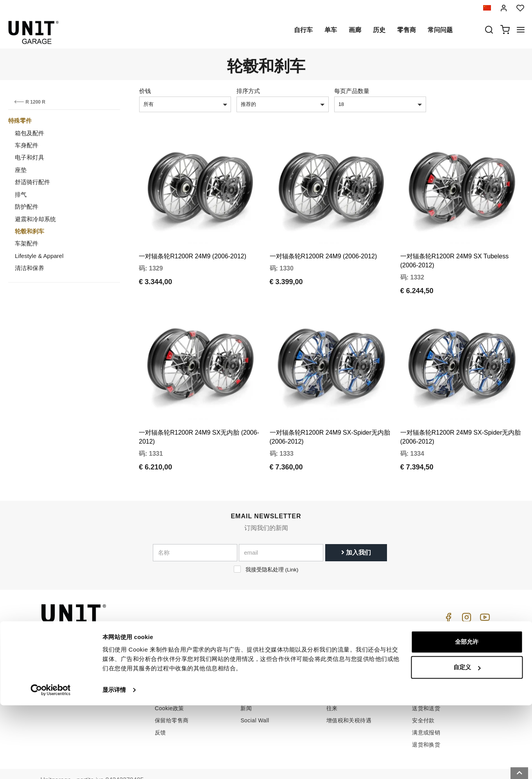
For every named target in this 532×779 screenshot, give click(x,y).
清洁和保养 (30, 268)
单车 (331, 30)
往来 (332, 687)
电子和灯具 (30, 157)
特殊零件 (20, 121)
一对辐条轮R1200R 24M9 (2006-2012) (193, 246)
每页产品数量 (352, 91)
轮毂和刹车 (30, 231)
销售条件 (423, 650)
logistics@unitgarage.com (88, 650)
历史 (379, 30)
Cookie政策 (169, 687)
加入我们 (356, 531)
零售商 (407, 30)
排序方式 (248, 91)
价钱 (145, 91)
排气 (21, 194)
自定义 (467, 741)
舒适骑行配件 (32, 182)
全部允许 (467, 715)
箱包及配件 (30, 133)
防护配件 (27, 207)
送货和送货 (426, 687)
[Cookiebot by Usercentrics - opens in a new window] (51, 764)
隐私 (160, 675)
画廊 (355, 30)
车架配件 (27, 243)
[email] (281, 531)
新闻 (246, 687)
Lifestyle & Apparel (39, 256)
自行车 (303, 30)
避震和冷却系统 (35, 219)
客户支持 (338, 663)
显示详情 (114, 764)
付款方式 (423, 675)
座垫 (21, 170)
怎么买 (335, 650)
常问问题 (440, 30)
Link (292, 548)
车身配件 (27, 145)
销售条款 (423, 663)
